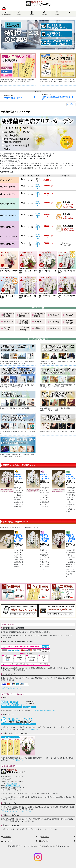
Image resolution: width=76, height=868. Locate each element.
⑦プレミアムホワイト (9, 237)
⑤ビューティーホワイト (10, 215)
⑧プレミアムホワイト (9, 244)
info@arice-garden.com (13, 786)
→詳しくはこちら (33, 729)
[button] (4, 7)
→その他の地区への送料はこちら (44, 710)
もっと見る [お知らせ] (71, 104)
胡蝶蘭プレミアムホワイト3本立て (45, 477)
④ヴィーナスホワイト (9, 204)
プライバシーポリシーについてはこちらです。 (16, 811)
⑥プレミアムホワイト (9, 227)
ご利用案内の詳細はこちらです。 (12, 688)
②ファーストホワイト (9, 187)
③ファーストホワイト (9, 194)
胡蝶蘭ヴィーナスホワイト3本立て (19, 477)
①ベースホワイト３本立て (9, 271)
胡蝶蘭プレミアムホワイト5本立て (71, 477)
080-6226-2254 (12, 784)
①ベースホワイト (7, 180)
